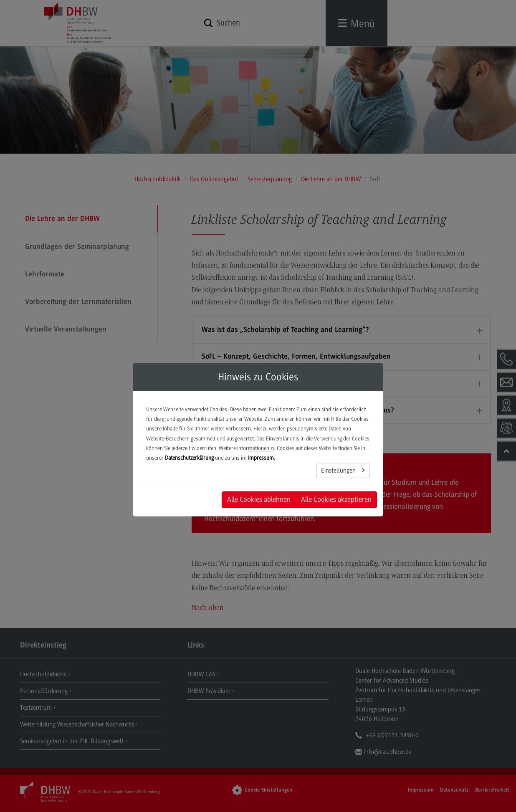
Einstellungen (339, 471)
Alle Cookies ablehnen (259, 499)
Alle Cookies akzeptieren (336, 499)
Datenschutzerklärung (189, 458)
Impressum (261, 458)
